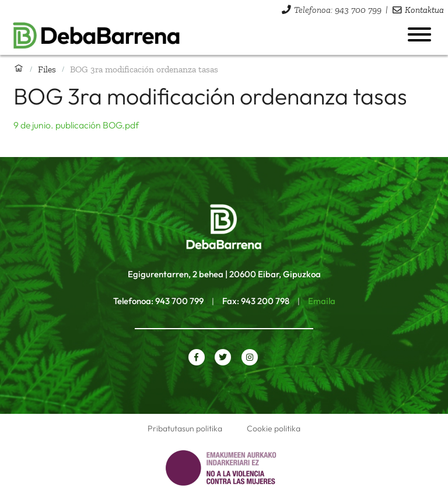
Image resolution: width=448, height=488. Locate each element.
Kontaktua (424, 10)
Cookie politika (274, 428)
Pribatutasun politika (185, 428)
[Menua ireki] (419, 34)
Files (47, 69)
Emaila (322, 301)
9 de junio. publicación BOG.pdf (76, 125)
